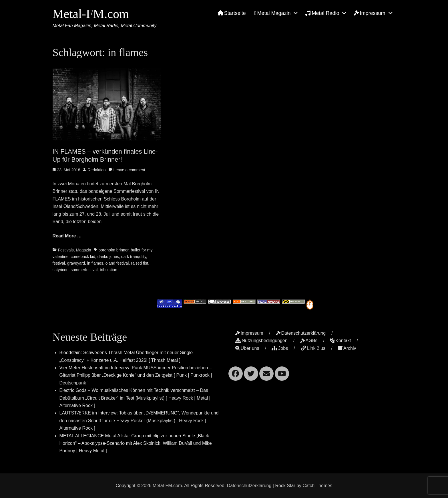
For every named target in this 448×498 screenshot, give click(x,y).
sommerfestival (84, 270)
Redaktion (96, 170)
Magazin (84, 250)
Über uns (247, 348)
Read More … (67, 236)
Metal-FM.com (91, 14)
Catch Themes (317, 486)
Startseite (232, 13)
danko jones (108, 257)
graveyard (76, 263)
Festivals (66, 250)
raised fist (140, 263)
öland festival (117, 263)
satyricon (61, 270)
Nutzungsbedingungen (261, 341)
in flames (95, 263)
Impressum (369, 13)
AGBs (309, 341)
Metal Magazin (273, 13)
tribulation (108, 270)
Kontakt (340, 341)
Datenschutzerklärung (301, 333)
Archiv (347, 348)
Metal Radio (322, 13)
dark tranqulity (134, 257)
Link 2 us (313, 348)
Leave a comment (129, 170)
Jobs (280, 348)
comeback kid (83, 257)
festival (59, 263)
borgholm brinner (113, 250)
